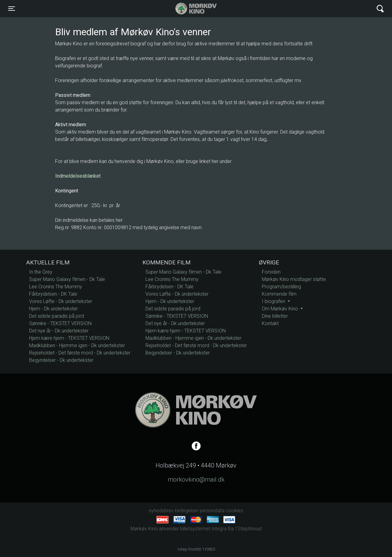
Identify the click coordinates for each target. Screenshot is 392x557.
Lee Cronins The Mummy (56, 287)
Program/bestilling (281, 287)
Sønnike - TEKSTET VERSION (60, 323)
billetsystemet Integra (203, 529)
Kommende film (279, 294)
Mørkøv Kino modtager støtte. (294, 279)
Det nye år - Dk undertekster (59, 331)
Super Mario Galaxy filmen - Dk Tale (67, 279)
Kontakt (270, 323)
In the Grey (41, 272)
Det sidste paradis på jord (57, 316)
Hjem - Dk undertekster (53, 309)
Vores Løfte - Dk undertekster (61, 301)
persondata (212, 511)
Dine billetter (275, 316)
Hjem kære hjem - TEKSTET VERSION (69, 338)
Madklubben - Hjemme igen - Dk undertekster (77, 345)
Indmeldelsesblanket (78, 176)
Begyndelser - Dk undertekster (61, 360)
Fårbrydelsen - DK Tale (53, 294)
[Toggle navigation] (12, 9)
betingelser (187, 511)
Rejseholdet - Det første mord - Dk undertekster (80, 353)
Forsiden (271, 272)
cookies (234, 511)
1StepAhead (248, 529)
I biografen (274, 301)
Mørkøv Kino (190, 9)
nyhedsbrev (161, 511)
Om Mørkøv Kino (281, 309)
